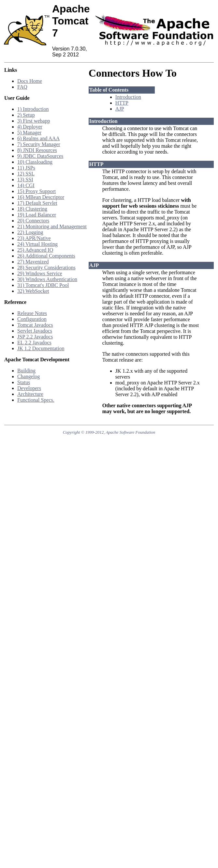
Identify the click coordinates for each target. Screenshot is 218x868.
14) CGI (26, 185)
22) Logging (30, 232)
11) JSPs (26, 168)
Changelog (29, 376)
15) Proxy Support (36, 191)
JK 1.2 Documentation (41, 348)
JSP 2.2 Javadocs (35, 337)
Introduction (128, 97)
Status (24, 382)
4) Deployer (30, 127)
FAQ (22, 87)
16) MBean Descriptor (41, 197)
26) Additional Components (46, 256)
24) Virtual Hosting (37, 244)
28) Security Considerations (46, 268)
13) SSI (25, 180)
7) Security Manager (39, 144)
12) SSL (26, 174)
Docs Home (30, 81)
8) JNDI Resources (37, 150)
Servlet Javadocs (35, 331)
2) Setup (26, 115)
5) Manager (29, 133)
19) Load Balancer (37, 215)
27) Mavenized (33, 262)
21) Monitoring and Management (52, 226)
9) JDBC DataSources (40, 156)
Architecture (30, 394)
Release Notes (32, 313)
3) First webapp (34, 121)
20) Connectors (33, 221)
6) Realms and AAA (38, 138)
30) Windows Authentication (47, 279)
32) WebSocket (33, 291)
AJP (120, 109)
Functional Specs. (36, 400)
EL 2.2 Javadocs (34, 343)
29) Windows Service (40, 273)
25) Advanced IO (35, 250)
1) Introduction (33, 109)
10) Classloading (35, 162)
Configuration (32, 319)
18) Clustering (32, 209)
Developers (29, 388)
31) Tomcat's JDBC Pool (43, 285)
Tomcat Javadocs (35, 325)
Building (26, 371)
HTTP (122, 103)
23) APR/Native (34, 238)
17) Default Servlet (37, 203)
